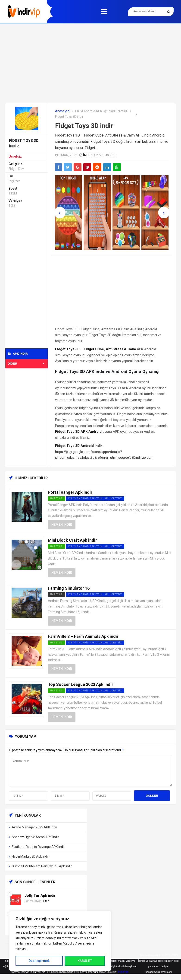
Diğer (26, 364)
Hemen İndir (62, 525)
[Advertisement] (90, 63)
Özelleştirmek (39, 961)
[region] (60, 941)
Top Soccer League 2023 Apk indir (81, 684)
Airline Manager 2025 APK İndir (34, 827)
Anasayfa (62, 111)
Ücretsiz (15, 156)
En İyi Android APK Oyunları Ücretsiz (101, 111)
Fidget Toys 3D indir (84, 126)
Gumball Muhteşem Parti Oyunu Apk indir (42, 866)
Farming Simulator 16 (69, 588)
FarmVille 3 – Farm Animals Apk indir (83, 636)
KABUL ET (85, 961)
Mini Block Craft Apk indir (72, 540)
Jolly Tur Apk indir (40, 896)
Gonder (152, 796)
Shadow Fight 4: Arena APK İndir (35, 837)
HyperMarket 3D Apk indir (30, 856)
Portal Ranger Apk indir (70, 492)
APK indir (18, 354)
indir (87, 155)
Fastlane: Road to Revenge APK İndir (38, 847)
